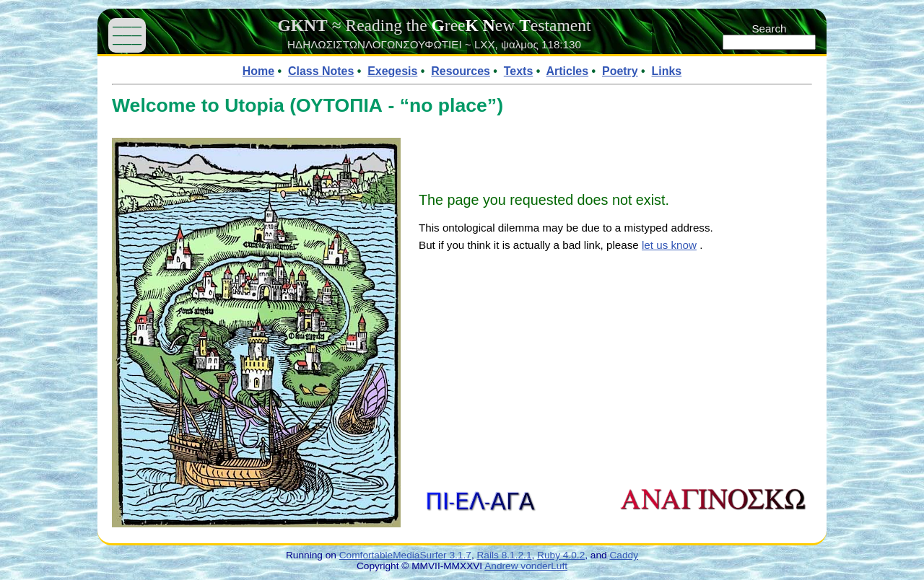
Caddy (624, 555)
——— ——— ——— (127, 35)
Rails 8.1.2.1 (505, 555)
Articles (568, 71)
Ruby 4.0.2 (561, 555)
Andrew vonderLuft (526, 566)
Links (667, 71)
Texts (519, 71)
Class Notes (321, 71)
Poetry (620, 71)
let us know (669, 245)
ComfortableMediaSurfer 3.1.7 (405, 555)
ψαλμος (520, 44)
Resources (461, 71)
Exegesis (392, 71)
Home (258, 71)
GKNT (302, 25)
